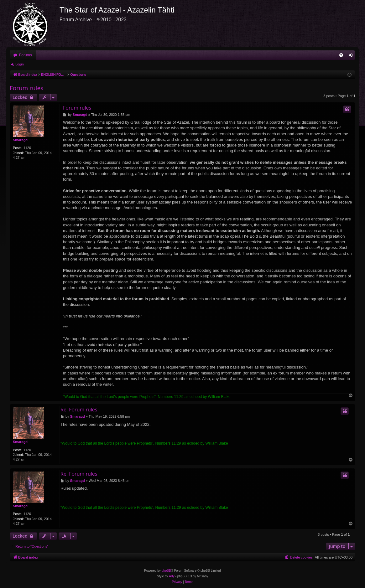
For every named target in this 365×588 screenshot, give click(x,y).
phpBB (166, 571)
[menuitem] (341, 55)
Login (20, 64)
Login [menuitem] (352, 56)
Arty (172, 576)
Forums (26, 55)
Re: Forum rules (79, 410)
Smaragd (20, 140)
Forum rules (26, 88)
